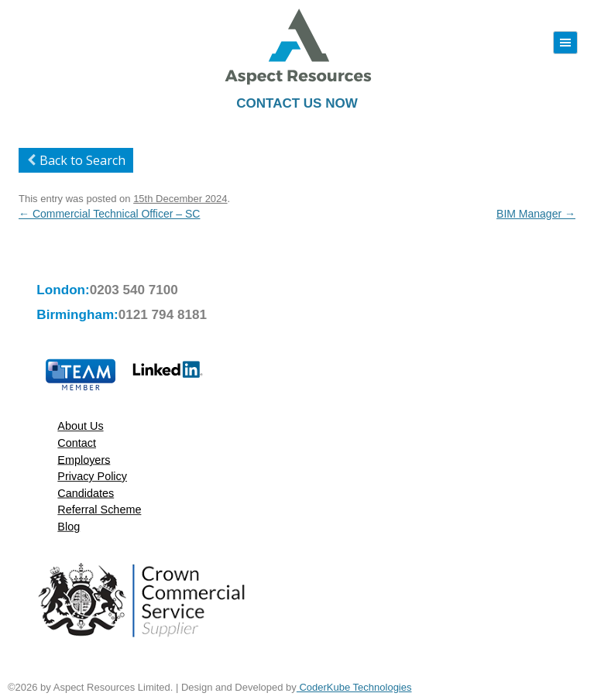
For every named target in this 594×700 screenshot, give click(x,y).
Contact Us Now (297, 103)
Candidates (86, 493)
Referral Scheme (99, 510)
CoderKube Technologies (354, 687)
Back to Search (74, 160)
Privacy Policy (92, 476)
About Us (80, 426)
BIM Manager (536, 214)
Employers (84, 460)
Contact (77, 443)
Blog (69, 526)
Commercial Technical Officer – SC (109, 214)
